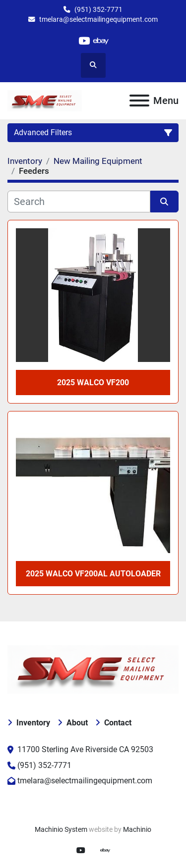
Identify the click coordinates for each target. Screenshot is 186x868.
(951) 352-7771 (98, 9)
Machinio (137, 829)
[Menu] (139, 101)
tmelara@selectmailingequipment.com (98, 19)
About (77, 723)
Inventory (33, 723)
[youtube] (84, 41)
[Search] (79, 202)
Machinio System (61, 829)
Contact (118, 723)
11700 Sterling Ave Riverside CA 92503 (85, 749)
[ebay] (101, 41)
